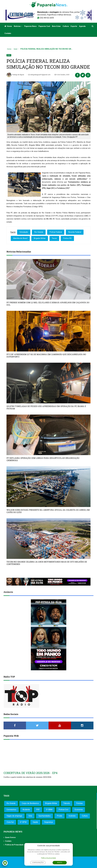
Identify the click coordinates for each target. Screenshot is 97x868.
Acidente (26, 810)
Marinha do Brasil (20, 238)
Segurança (48, 822)
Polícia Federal (56, 232)
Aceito (60, 863)
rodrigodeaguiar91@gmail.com (39, 75)
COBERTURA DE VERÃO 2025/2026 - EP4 (30, 773)
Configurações (38, 863)
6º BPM (23, 822)
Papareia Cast (44, 26)
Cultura (66, 26)
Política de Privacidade (14, 845)
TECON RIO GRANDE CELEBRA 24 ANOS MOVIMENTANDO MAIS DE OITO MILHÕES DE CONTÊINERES (47, 563)
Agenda (82, 26)
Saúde (35, 822)
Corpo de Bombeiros (30, 803)
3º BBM (49, 810)
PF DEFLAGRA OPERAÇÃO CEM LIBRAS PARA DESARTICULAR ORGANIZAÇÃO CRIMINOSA (43, 459)
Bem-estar (56, 26)
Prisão (60, 816)
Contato (8, 33)
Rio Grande (39, 232)
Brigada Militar (40, 238)
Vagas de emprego (14, 816)
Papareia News (30, 26)
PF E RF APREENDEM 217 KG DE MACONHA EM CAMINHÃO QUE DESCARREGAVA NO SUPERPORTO (46, 356)
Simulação (24, 232)
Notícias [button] (18, 26)
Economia (79, 810)
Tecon (54, 238)
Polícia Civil (63, 810)
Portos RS (67, 238)
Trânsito (67, 803)
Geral (15, 49)
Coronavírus (11, 810)
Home (8, 26)
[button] (93, 26)
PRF (38, 810)
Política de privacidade (48, 858)
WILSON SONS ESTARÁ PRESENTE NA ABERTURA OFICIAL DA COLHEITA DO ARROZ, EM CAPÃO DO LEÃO (48, 511)
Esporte (74, 26)
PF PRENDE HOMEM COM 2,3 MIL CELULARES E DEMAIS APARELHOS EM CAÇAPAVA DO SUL (48, 304)
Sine (30, 816)
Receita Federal (75, 232)
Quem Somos (10, 837)
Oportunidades (44, 816)
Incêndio (72, 816)
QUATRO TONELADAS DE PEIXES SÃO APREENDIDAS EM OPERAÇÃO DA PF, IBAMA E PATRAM (46, 407)
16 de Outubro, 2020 (62, 75)
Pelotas (79, 803)
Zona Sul (10, 822)
